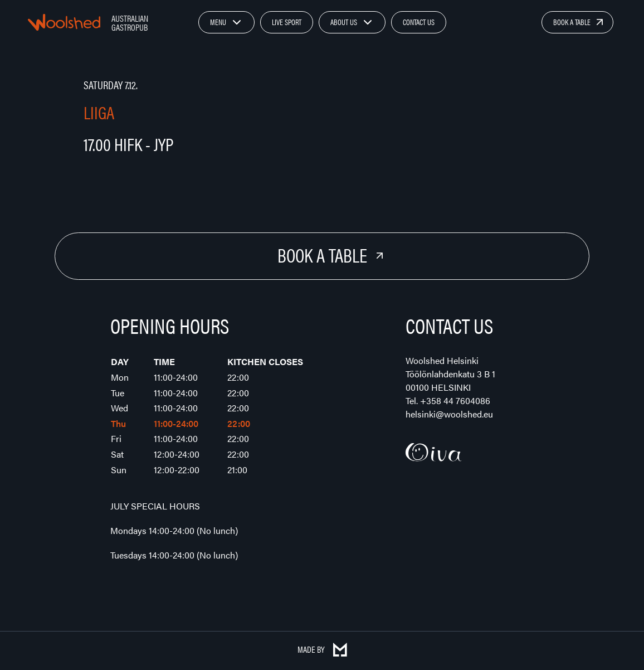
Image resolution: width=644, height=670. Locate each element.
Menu (218, 22)
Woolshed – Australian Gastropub (64, 22)
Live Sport (287, 22)
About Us (344, 22)
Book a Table (572, 22)
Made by (322, 649)
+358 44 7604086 (455, 400)
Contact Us (419, 22)
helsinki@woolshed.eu (449, 414)
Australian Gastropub (130, 23)
